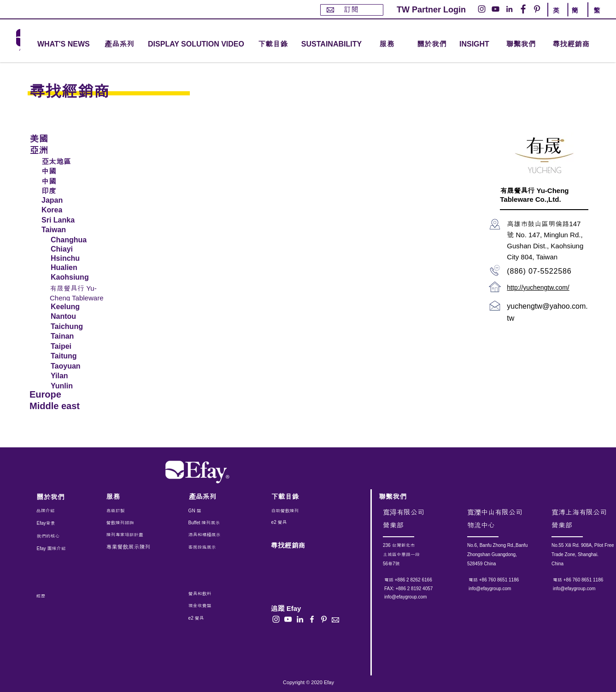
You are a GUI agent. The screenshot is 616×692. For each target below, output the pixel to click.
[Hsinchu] (75, 258)
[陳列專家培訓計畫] (129, 535)
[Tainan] (75, 336)
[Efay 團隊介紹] (55, 549)
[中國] (76, 170)
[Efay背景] (56, 523)
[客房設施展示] (210, 547)
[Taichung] (74, 327)
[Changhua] (74, 240)
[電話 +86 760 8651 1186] (506, 580)
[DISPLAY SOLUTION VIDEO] (196, 44)
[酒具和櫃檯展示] (227, 535)
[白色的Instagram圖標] (276, 619)
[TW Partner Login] (431, 10)
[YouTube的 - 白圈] (496, 9)
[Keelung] (74, 307)
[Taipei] (75, 346)
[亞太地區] (76, 161)
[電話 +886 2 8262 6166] (421, 580)
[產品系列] (214, 496)
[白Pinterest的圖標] (324, 619)
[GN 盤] (210, 511)
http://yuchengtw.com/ (538, 287)
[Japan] (76, 200)
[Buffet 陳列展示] (209, 523)
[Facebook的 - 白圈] (523, 9)
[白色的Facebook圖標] (312, 619)
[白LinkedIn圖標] (300, 619)
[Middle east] (61, 406)
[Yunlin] (75, 386)
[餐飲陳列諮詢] (131, 523)
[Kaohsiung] (74, 277)
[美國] (61, 138)
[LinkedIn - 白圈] (509, 9)
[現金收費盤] (208, 606)
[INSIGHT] (476, 44)
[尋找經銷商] (581, 44)
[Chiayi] (74, 249)
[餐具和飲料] (220, 594)
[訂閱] (352, 10)
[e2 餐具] (297, 522)
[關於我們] (432, 44)
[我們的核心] (55, 536)
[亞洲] (61, 150)
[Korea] (76, 210)
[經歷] (59, 596)
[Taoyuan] (75, 366)
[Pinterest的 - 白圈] (537, 9)
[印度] (76, 190)
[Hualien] (75, 268)
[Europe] (61, 395)
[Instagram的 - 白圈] (482, 9)
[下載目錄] (273, 44)
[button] (119, 44)
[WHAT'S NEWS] (65, 44)
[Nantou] (74, 317)
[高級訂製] (136, 511)
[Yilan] (75, 376)
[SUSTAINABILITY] (331, 44)
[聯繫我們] (521, 44)
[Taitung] (75, 356)
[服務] (131, 496)
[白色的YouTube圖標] (288, 619)
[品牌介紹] (61, 511)
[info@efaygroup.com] (414, 597)
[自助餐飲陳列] (297, 511)
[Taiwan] (76, 230)
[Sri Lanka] (76, 220)
